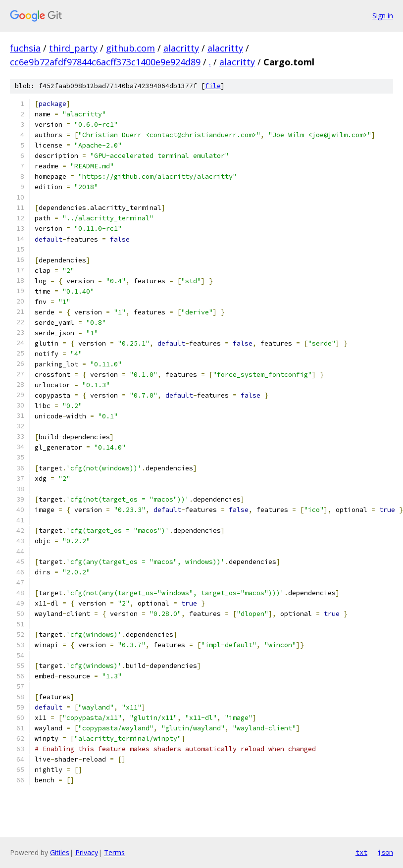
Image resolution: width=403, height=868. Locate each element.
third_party (73, 48)
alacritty (181, 48)
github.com (130, 48)
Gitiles (60, 852)
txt (361, 852)
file (213, 86)
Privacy (87, 852)
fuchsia (25, 48)
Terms (114, 852)
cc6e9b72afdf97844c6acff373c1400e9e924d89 (105, 62)
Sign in (383, 16)
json (385, 852)
